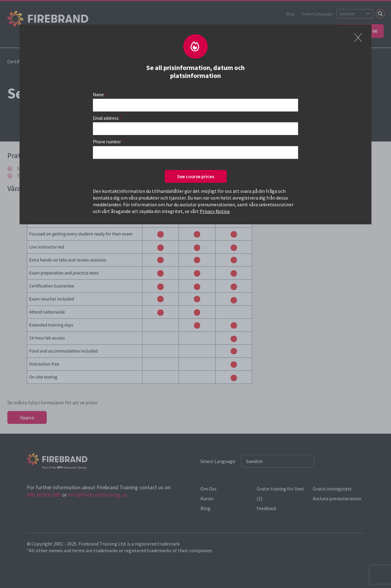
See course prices (196, 176)
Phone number (107, 142)
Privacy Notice (215, 211)
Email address (106, 118)
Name (98, 95)
